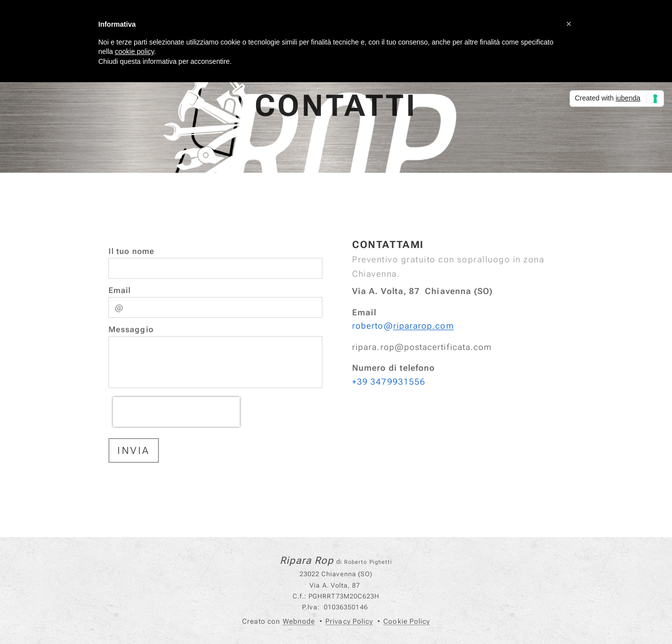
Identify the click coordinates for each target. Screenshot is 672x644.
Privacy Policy (349, 621)
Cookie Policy (407, 621)
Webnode (299, 621)
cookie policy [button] (134, 51)
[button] (569, 24)
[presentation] (176, 412)
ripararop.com (423, 326)
